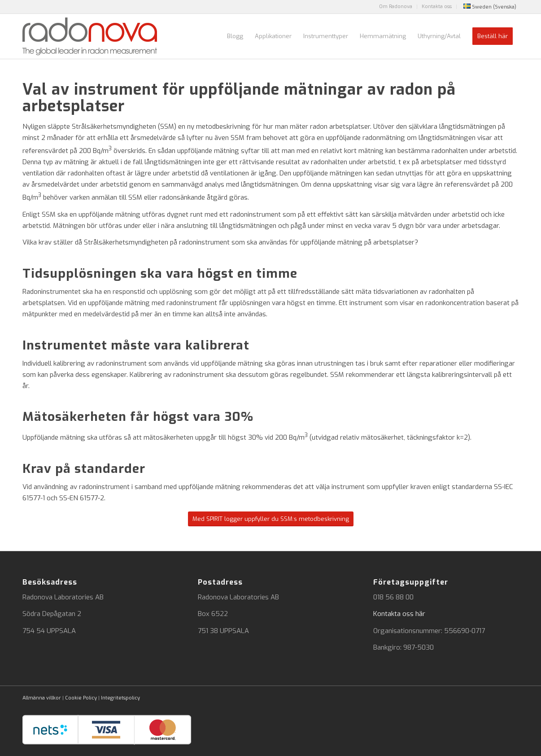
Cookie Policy (81, 698)
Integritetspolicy (120, 698)
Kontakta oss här (399, 614)
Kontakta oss (437, 7)
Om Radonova (396, 7)
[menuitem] (396, 7)
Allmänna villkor (42, 698)
